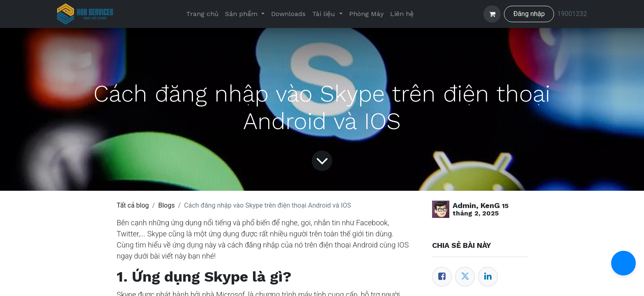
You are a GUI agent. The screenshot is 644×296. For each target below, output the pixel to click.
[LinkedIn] (488, 277)
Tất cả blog (133, 205)
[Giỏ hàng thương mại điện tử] (492, 14)
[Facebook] (442, 277)
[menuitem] (202, 14)
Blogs (166, 205)
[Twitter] (465, 277)
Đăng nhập (529, 14)
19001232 (572, 14)
